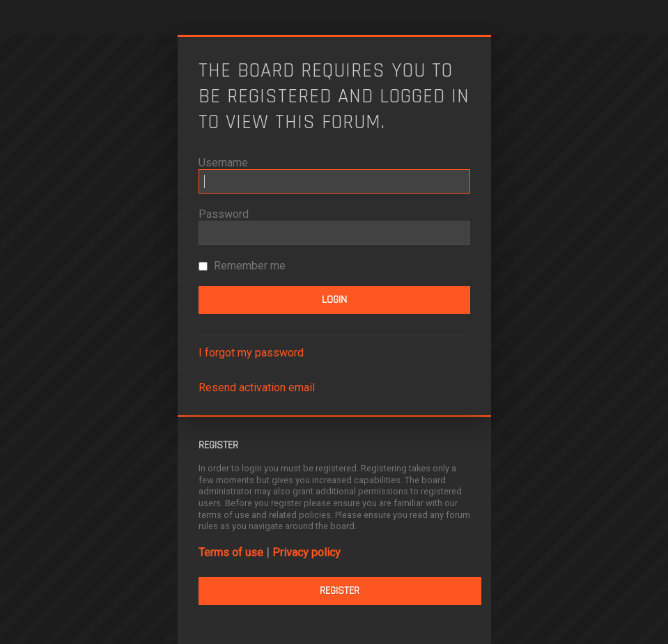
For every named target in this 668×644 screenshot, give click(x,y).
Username (223, 163)
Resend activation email (257, 387)
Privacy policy (306, 552)
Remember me (242, 266)
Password (224, 214)
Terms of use (231, 552)
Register (340, 591)
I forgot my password (251, 353)
